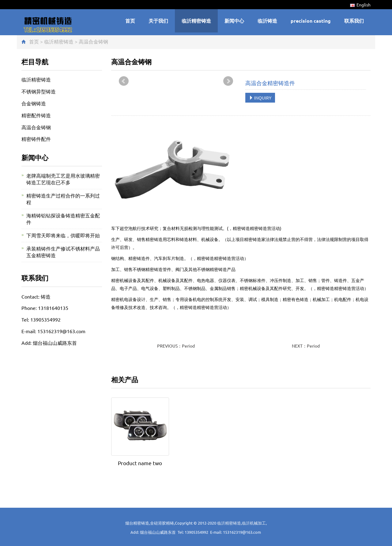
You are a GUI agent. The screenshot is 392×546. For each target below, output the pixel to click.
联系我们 (354, 21)
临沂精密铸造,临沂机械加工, (242, 523)
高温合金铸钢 (93, 41)
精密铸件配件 (36, 139)
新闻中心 (234, 21)
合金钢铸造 (34, 103)
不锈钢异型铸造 (39, 91)
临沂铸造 (267, 21)
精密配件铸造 (36, 115)
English (360, 5)
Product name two (140, 463)
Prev (124, 81)
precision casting (311, 21)
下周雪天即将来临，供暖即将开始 (63, 235)
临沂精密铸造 (196, 21)
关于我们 (158, 21)
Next (228, 81)
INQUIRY (260, 98)
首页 (130, 21)
